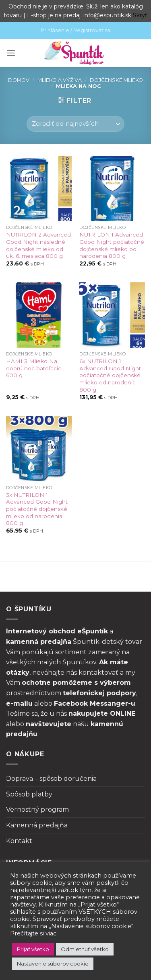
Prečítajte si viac (33, 933)
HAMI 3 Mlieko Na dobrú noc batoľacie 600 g (34, 368)
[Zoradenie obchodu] (75, 124)
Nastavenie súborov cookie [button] (53, 964)
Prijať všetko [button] (33, 949)
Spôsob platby (29, 794)
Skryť (140, 15)
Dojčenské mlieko (116, 80)
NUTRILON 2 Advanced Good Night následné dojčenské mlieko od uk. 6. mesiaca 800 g (38, 245)
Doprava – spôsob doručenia (51, 779)
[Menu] (11, 53)
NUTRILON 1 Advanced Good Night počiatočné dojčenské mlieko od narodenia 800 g (112, 245)
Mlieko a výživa (60, 80)
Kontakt (19, 841)
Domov (19, 80)
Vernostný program (37, 810)
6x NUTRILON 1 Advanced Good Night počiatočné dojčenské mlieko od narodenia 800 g (110, 375)
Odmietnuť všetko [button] (85, 949)
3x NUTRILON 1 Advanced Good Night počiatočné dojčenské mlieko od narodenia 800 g (37, 509)
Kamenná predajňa (37, 825)
